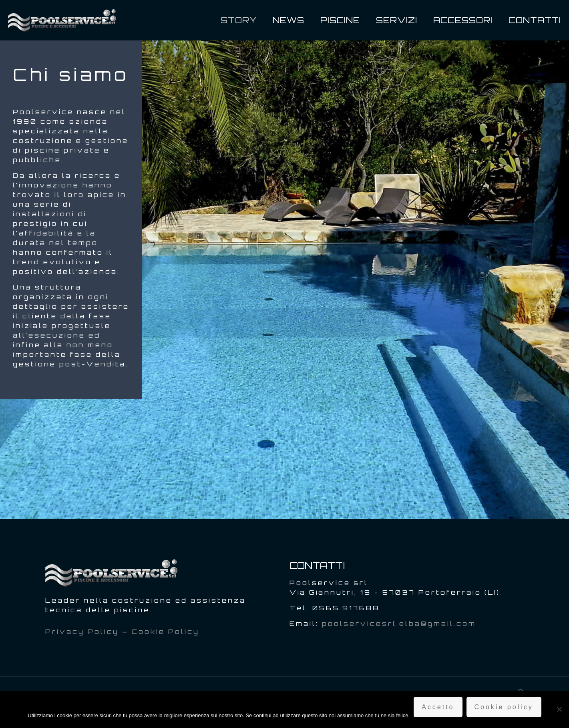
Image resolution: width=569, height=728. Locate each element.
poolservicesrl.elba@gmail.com (399, 623)
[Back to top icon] (521, 690)
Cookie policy (504, 707)
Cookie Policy (166, 631)
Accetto (438, 707)
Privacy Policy (82, 631)
